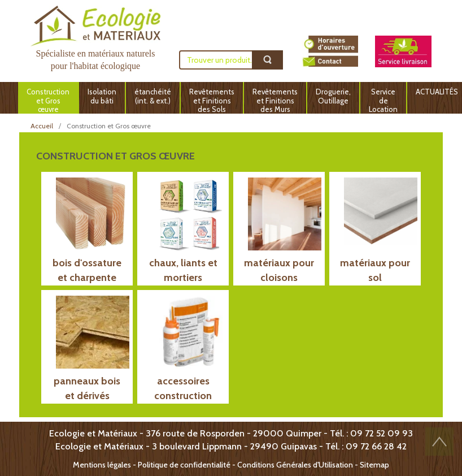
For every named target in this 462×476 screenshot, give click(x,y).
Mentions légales (102, 465)
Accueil (42, 126)
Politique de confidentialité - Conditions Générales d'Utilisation (245, 465)
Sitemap (374, 465)
